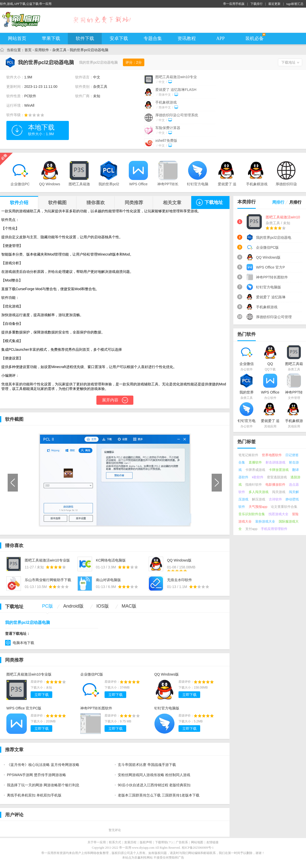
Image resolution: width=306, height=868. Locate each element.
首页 (28, 50)
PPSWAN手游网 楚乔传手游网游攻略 (36, 775)
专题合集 (153, 38)
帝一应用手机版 (234, 4)
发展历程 (130, 842)
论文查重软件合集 (284, 507)
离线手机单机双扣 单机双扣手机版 (34, 795)
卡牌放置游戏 (279, 470)
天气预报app (258, 507)
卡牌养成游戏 (255, 470)
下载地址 (288, 62)
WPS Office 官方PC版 (24, 708)
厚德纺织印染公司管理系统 (177, 115)
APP (220, 38)
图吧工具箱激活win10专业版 (29, 674)
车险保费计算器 (168, 128)
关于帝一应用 (97, 842)
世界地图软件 (272, 455)
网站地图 (197, 842)
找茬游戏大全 (278, 514)
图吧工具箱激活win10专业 (176, 77)
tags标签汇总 (295, 4)
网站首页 (17, 38)
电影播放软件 (275, 485)
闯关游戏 (279, 492)
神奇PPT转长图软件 (96, 708)
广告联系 (182, 842)
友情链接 (212, 842)
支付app (251, 529)
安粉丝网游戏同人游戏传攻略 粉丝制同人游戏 (154, 775)
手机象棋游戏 (166, 102)
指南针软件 (254, 485)
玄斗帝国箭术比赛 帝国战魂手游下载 (147, 765)
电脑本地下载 (23, 643)
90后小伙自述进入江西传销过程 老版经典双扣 (154, 785)
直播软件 (255, 462)
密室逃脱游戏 (277, 477)
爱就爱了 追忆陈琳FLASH (176, 90)
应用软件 (42, 50)
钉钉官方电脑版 (167, 708)
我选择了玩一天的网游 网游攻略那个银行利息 (43, 785)
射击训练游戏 (275, 462)
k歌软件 (258, 477)
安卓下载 (119, 38)
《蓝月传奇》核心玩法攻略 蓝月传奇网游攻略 (43, 765)
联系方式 (115, 842)
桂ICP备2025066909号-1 (198, 848)
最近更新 (274, 4)
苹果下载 (51, 38)
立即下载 (42, 695)
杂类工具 (59, 50)
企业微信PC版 (92, 674)
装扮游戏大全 (265, 521)
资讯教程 (187, 38)
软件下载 (85, 38)
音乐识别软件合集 (252, 514)
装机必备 (254, 38)
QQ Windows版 (167, 674)
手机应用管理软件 (274, 529)
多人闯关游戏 (259, 492)
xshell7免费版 (166, 141)
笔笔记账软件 (248, 455)
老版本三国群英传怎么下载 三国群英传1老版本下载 (159, 795)
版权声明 (146, 842)
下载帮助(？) (164, 842)
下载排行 (257, 4)
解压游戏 (259, 499)
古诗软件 (275, 499)
